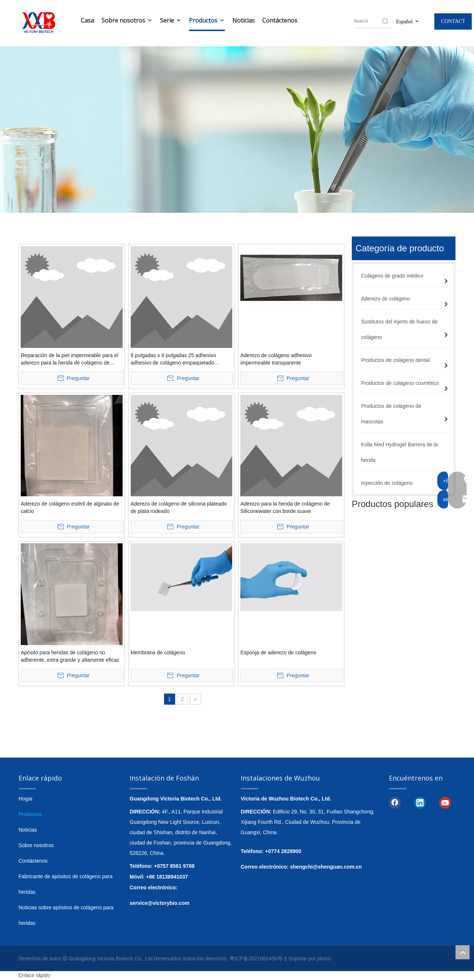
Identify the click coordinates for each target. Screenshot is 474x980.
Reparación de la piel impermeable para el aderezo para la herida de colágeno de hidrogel (69, 359)
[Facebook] (395, 802)
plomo (324, 959)
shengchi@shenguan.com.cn (326, 867)
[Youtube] (445, 802)
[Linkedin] (420, 802)
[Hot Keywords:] (385, 21)
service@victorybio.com (160, 903)
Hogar (26, 799)
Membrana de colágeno (158, 652)
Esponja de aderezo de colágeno (278, 652)
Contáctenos (280, 20)
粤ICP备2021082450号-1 (258, 959)
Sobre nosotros (127, 20)
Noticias (243, 20)
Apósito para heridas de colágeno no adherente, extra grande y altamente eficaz (70, 656)
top (463, 952)
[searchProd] (367, 21)
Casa (87, 20)
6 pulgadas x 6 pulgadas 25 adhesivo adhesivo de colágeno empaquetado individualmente (173, 359)
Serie (171, 20)
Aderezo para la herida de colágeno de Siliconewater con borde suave (285, 507)
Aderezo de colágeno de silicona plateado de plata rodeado (179, 507)
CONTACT (453, 21)
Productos (207, 20)
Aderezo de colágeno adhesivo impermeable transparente (276, 359)
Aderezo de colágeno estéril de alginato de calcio (70, 507)
